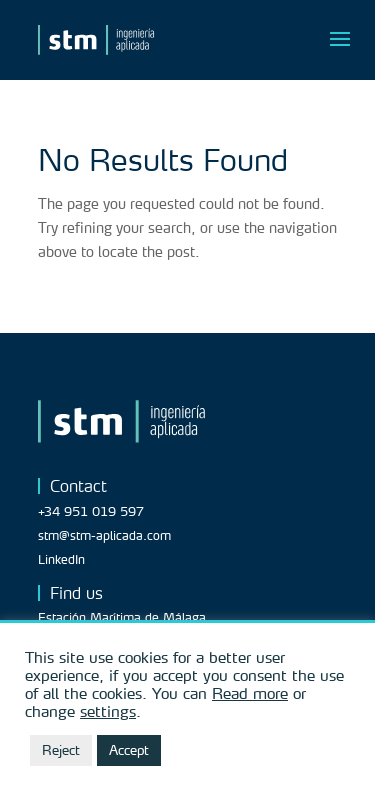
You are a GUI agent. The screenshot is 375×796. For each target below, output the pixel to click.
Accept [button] (129, 750)
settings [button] (108, 711)
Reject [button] (61, 750)
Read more (250, 693)
